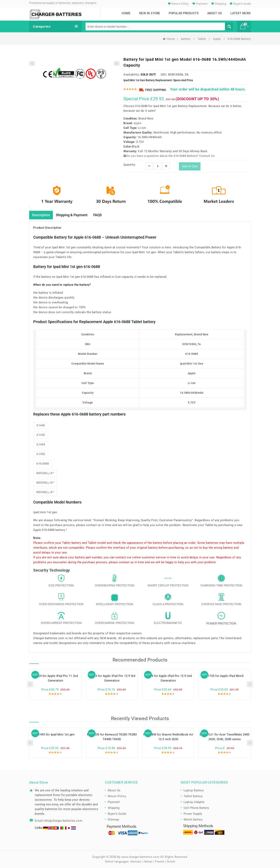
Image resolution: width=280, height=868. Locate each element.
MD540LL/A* (45, 492)
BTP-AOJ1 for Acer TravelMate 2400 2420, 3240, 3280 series (225, 737)
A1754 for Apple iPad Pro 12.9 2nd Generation (168, 678)
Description (41, 215)
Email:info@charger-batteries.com (59, 821)
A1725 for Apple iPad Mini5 (225, 676)
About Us (114, 790)
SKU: (164, 75)
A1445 (41, 425)
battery (186, 39)
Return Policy (178, 4)
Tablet (202, 39)
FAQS (98, 215)
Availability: (132, 75)
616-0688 (43, 464)
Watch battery (193, 820)
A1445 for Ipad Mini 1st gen (56, 734)
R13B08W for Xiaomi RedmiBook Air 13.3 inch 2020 (168, 737)
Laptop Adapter (194, 802)
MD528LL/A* (45, 473)
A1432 (41, 435)
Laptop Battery (194, 790)
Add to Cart (190, 166)
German (136, 862)
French (160, 862)
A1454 (41, 445)
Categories (55, 26)
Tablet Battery (193, 796)
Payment (200, 4)
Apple (217, 39)
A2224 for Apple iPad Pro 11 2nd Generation (56, 678)
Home (169, 39)
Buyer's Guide (240, 4)
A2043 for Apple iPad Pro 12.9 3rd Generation (112, 678)
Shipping (218, 4)
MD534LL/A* (45, 483)
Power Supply (193, 814)
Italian (148, 862)
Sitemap (113, 820)
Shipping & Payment (72, 215)
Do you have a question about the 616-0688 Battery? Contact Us (169, 156)
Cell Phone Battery (196, 808)
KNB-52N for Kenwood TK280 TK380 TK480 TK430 (112, 737)
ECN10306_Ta (178, 75)
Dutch (171, 862)
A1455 (41, 454)
